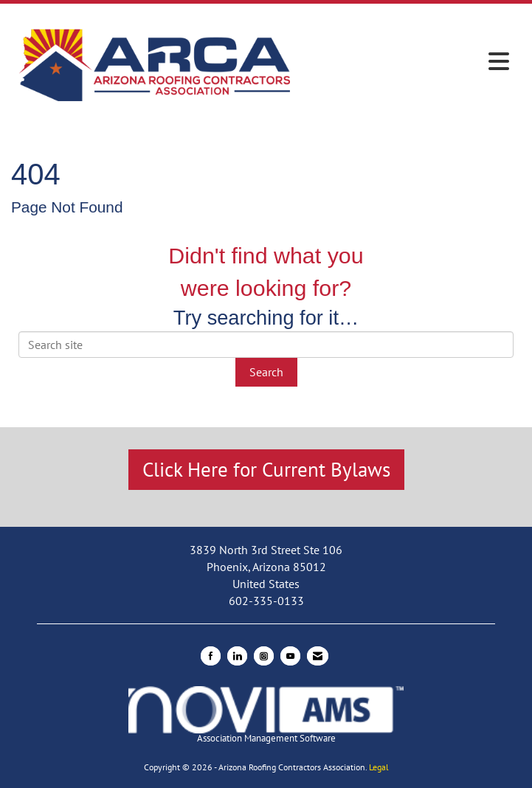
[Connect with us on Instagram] (264, 656)
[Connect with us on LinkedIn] (237, 656)
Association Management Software (266, 715)
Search (266, 372)
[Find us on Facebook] (211, 656)
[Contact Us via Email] (318, 656)
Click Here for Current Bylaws (266, 469)
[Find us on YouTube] (290, 656)
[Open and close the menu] (408, 62)
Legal (379, 767)
